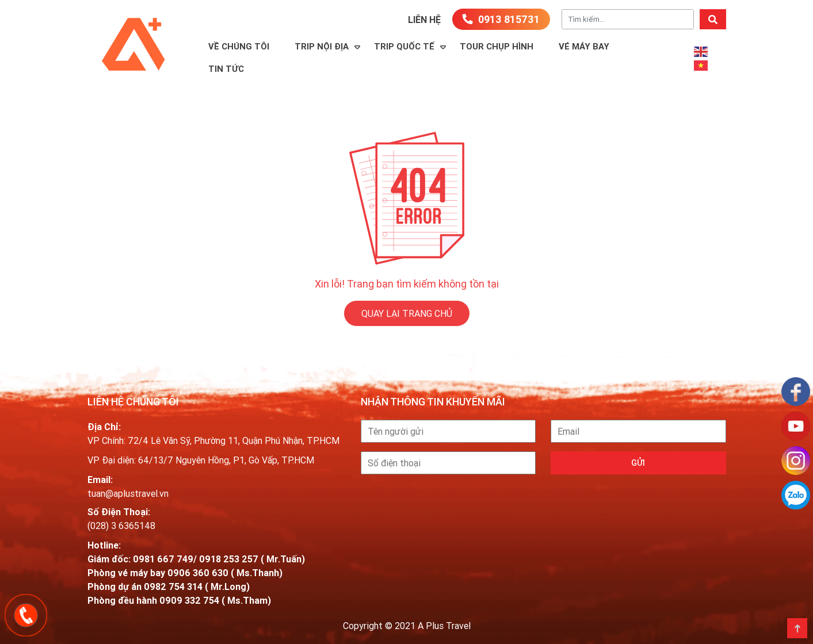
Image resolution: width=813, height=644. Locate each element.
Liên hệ (424, 20)
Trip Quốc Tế (404, 46)
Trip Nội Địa (322, 46)
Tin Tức (226, 69)
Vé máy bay (584, 46)
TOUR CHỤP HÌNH (497, 46)
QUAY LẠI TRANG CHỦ (407, 313)
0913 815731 (501, 19)
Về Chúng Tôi (239, 46)
